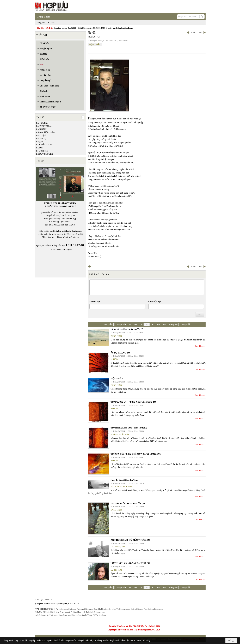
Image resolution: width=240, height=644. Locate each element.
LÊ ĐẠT (40, 148)
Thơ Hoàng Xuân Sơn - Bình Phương (129, 428)
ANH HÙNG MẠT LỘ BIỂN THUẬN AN (130, 540)
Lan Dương (41, 138)
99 (130, 324)
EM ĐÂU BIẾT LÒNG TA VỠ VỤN (128, 503)
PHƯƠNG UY (117, 359)
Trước (193, 32)
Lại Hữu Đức (42, 123)
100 (135, 324)
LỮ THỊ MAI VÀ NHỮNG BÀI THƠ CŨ (130, 563)
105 (164, 324)
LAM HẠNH (42, 129)
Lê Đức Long (42, 151)
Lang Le (40, 142)
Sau (201, 32)
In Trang (89, 267)
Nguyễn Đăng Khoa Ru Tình (124, 480)
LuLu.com (77, 231)
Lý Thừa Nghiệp (118, 547)
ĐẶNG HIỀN (95, 45)
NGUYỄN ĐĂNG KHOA (121, 487)
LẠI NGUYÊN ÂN (44, 126)
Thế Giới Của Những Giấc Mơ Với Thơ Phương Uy (136, 454)
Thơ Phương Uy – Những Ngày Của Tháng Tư (133, 402)
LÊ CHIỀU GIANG (45, 145)
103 (153, 324)
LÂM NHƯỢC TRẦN (46, 132)
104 (159, 324)
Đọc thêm (199, 346)
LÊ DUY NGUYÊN (45, 154)
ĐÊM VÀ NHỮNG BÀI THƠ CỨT (127, 329)
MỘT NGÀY (117, 379)
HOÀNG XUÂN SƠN (120, 434)
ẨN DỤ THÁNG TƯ (120, 353)
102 (147, 324)
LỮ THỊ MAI (116, 570)
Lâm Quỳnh (41, 135)
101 (141, 324)
